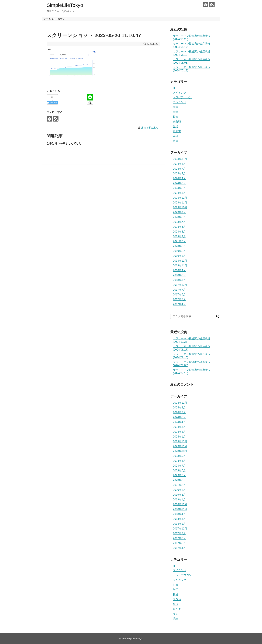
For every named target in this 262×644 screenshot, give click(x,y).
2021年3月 (179, 241)
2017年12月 (180, 285)
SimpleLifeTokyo (65, 5)
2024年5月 (179, 174)
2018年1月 (179, 280)
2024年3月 (179, 183)
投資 (176, 117)
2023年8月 (179, 217)
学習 (176, 112)
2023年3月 (179, 236)
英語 (176, 136)
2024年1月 (179, 193)
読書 (176, 141)
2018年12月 (180, 261)
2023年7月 (179, 222)
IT (174, 88)
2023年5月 (179, 232)
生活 (176, 126)
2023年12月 (180, 198)
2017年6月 (179, 295)
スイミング (180, 93)
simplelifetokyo (150, 128)
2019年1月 (179, 256)
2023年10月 (180, 207)
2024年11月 (180, 159)
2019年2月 (179, 251)
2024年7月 (179, 169)
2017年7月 (179, 290)
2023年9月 (179, 212)
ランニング (180, 102)
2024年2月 (179, 188)
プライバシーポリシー (55, 19)
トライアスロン (182, 97)
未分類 (177, 122)
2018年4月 (179, 270)
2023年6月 (179, 227)
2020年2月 (179, 246)
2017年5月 (179, 299)
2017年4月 (179, 304)
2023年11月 (180, 203)
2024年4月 (179, 178)
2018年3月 (179, 275)
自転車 (177, 131)
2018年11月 (180, 265)
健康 (176, 107)
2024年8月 (179, 164)
